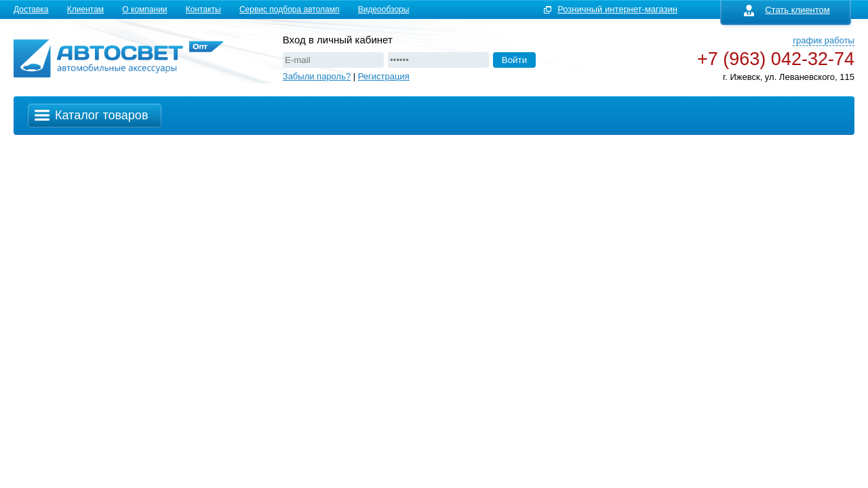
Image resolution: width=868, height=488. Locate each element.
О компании (144, 9)
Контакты (203, 9)
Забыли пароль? (317, 76)
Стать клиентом (787, 10)
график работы (824, 40)
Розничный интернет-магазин (617, 9)
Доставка (31, 9)
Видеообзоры (384, 9)
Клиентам (85, 9)
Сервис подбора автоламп (290, 9)
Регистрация (384, 76)
